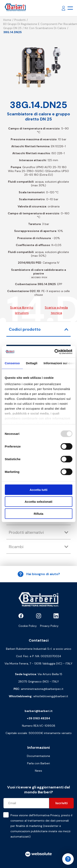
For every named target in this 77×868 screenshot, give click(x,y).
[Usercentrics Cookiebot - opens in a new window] (55, 352)
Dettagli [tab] (32, 363)
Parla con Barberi (38, 763)
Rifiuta (38, 513)
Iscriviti (61, 803)
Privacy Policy (49, 626)
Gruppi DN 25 (12, 28)
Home (7, 20)
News (38, 771)
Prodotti (20, 20)
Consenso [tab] (12, 363)
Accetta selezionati (38, 502)
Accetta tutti (38, 490)
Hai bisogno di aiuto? (39, 574)
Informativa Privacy (47, 815)
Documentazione (38, 756)
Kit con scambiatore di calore (45, 28)
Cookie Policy (28, 626)
